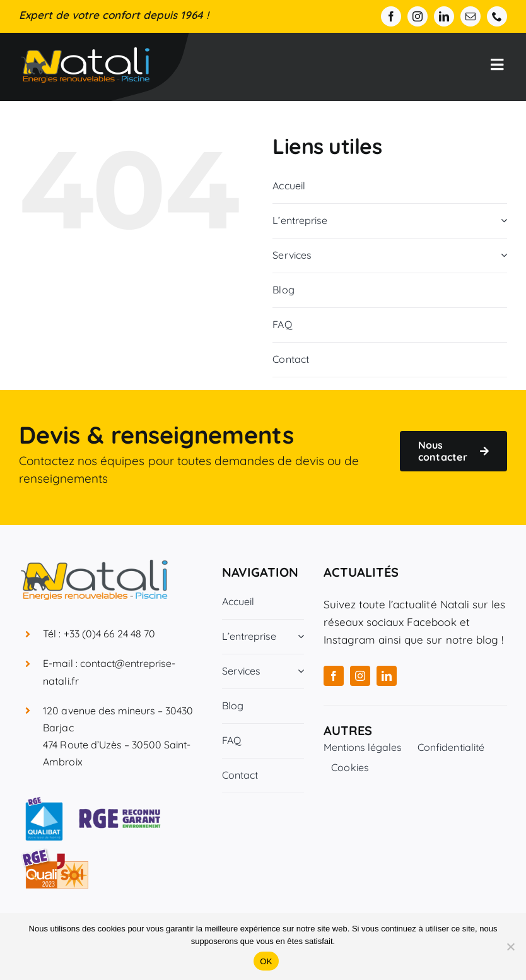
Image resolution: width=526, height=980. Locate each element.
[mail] (470, 16)
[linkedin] (444, 16)
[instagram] (418, 16)
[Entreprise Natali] (85, 53)
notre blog (472, 640)
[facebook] (391, 16)
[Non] (510, 947)
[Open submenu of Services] (501, 255)
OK (266, 961)
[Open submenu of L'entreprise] (501, 221)
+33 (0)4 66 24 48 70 (110, 634)
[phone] (497, 16)
